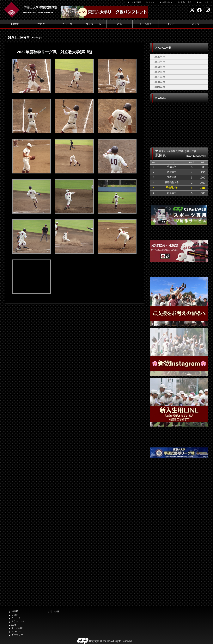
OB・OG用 (204, 2)
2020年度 (159, 82)
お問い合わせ (167, 2)
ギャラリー (198, 24)
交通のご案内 (186, 2)
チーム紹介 (146, 24)
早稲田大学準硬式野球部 (40, 7)
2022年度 (159, 72)
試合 (119, 24)
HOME (15, 24)
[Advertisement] (179, 541)
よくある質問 (136, 2)
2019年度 (159, 87)
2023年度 (159, 67)
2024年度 (159, 62)
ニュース (67, 24)
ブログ (41, 24)
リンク (152, 2)
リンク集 (55, 611)
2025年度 (159, 57)
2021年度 (159, 77)
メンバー (172, 24)
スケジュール (93, 24)
